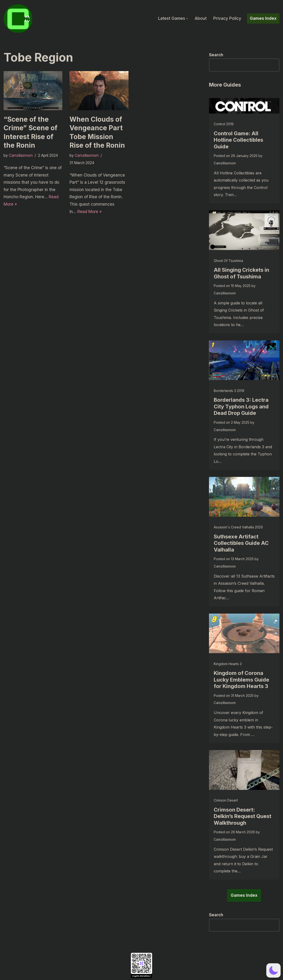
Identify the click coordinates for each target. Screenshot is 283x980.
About (201, 18)
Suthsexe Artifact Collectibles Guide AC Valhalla (241, 543)
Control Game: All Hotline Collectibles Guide (238, 140)
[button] (187, 18)
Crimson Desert (226, 800)
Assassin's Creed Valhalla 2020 (238, 527)
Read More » (90, 212)
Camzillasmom (21, 155)
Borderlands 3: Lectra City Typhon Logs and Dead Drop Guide (241, 406)
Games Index (263, 18)
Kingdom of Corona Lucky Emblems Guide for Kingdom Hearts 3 (241, 680)
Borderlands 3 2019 (229, 391)
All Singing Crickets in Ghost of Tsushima (241, 273)
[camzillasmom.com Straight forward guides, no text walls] (18, 18)
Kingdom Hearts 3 (228, 664)
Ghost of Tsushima (228, 261)
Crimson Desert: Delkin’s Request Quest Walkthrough (243, 816)
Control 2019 (224, 124)
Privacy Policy (227, 18)
